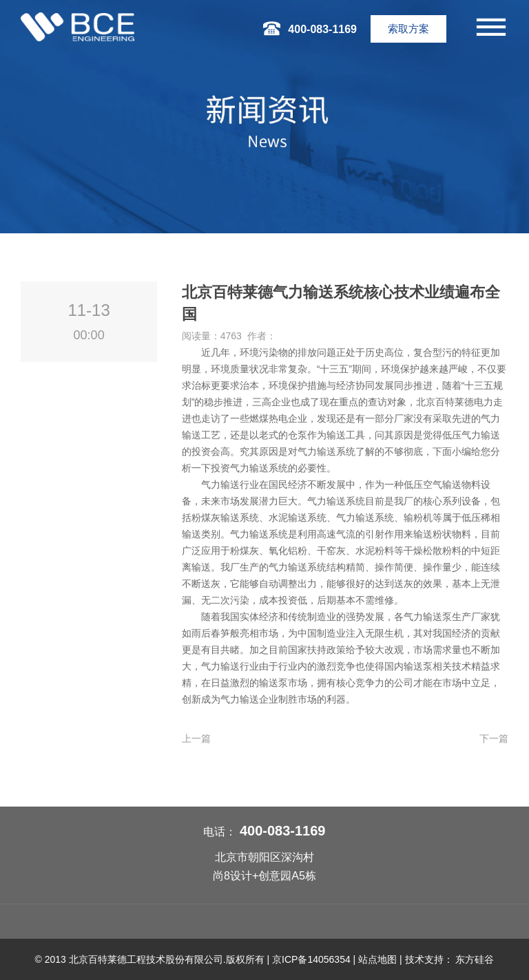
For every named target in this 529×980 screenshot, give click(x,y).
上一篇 (196, 738)
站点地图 (377, 959)
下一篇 (494, 738)
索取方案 (408, 29)
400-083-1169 (283, 831)
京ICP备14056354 (311, 959)
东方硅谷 (475, 959)
